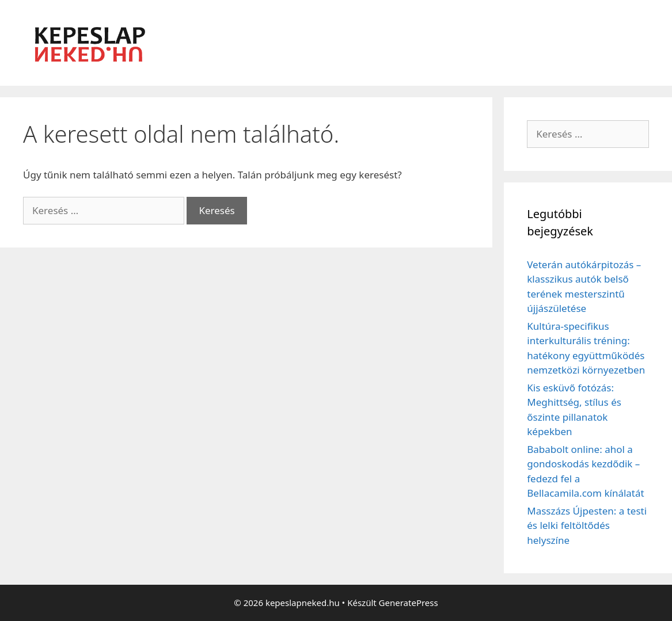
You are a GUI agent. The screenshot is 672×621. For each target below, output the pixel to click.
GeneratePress (409, 603)
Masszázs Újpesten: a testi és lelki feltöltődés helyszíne (587, 525)
